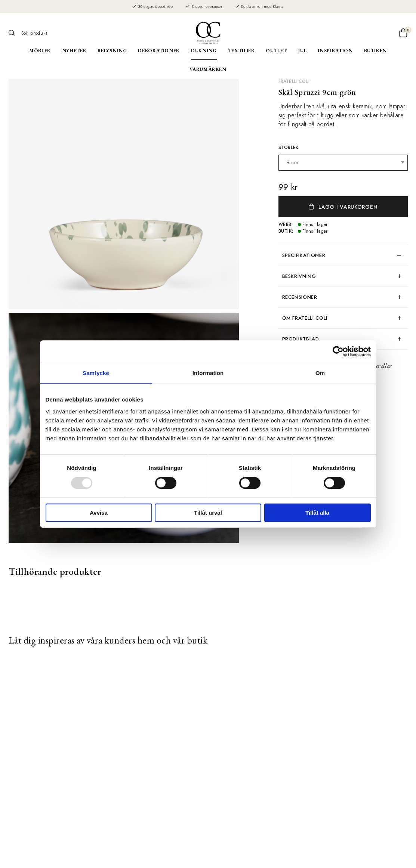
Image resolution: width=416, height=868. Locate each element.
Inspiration (335, 51)
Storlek (289, 148)
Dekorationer (159, 51)
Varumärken (208, 69)
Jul (302, 51)
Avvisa (99, 513)
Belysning (112, 51)
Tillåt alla (317, 513)
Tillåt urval (208, 513)
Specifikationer (304, 255)
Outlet (276, 51)
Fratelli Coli (294, 81)
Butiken (376, 51)
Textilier (241, 51)
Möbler (40, 51)
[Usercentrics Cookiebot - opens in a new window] (338, 351)
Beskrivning (299, 276)
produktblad (301, 339)
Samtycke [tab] (96, 373)
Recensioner (300, 297)
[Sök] (14, 33)
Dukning (204, 51)
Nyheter (74, 51)
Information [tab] (208, 373)
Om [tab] (320, 373)
